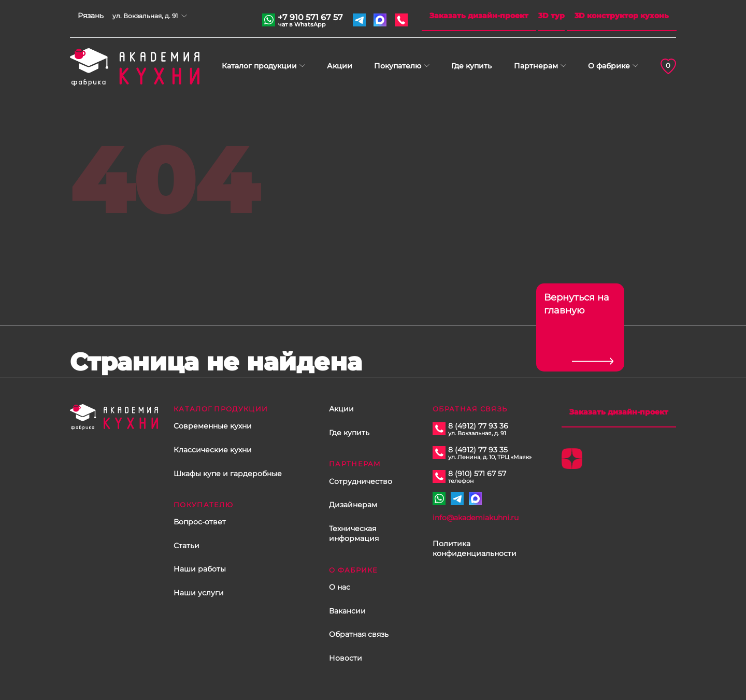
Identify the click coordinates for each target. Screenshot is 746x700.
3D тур (551, 16)
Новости (346, 658)
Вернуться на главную (577, 304)
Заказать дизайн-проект (479, 16)
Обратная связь (359, 634)
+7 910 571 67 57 (310, 19)
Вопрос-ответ (200, 522)
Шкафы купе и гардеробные (228, 474)
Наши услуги (199, 593)
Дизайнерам (353, 505)
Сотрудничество (361, 481)
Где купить (471, 66)
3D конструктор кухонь (622, 16)
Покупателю (398, 66)
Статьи (187, 546)
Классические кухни (213, 450)
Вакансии (347, 611)
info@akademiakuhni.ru (476, 518)
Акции (340, 66)
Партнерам (536, 66)
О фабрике (609, 66)
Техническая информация (354, 534)
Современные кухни (213, 426)
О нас (340, 587)
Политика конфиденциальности (475, 549)
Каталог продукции (259, 66)
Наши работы (200, 569)
